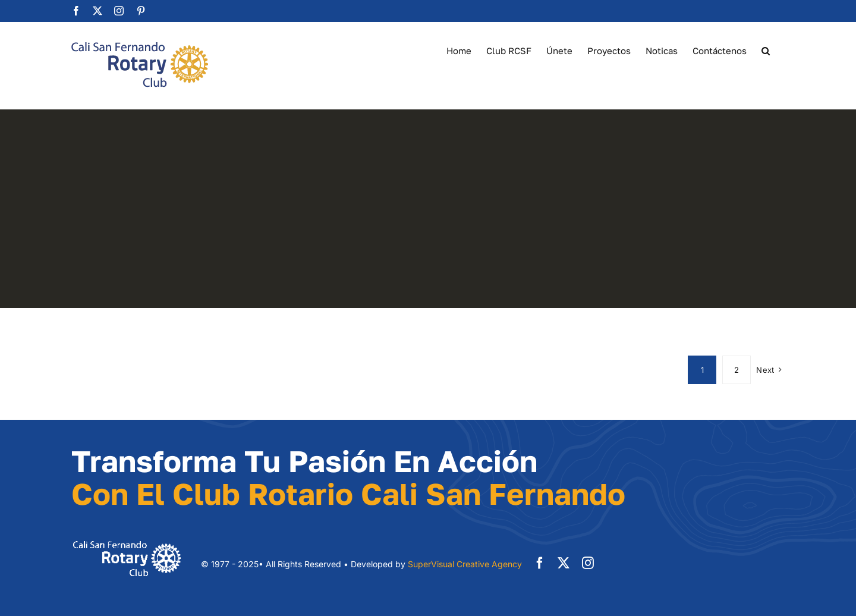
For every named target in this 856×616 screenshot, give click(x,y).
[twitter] (564, 563)
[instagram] (588, 563)
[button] (766, 50)
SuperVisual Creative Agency (465, 564)
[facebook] (540, 563)
